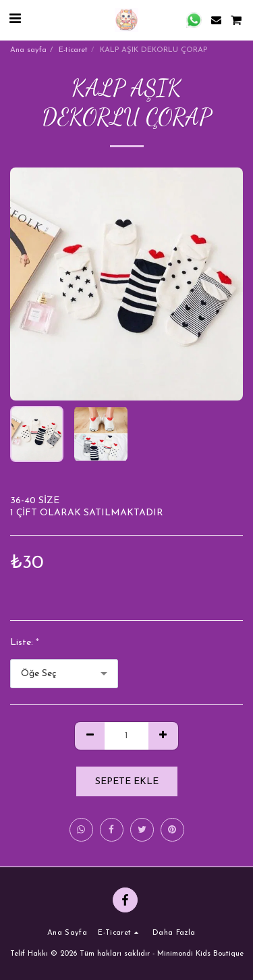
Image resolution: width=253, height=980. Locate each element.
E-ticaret (73, 50)
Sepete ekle (127, 782)
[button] (15, 20)
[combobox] (64, 674)
